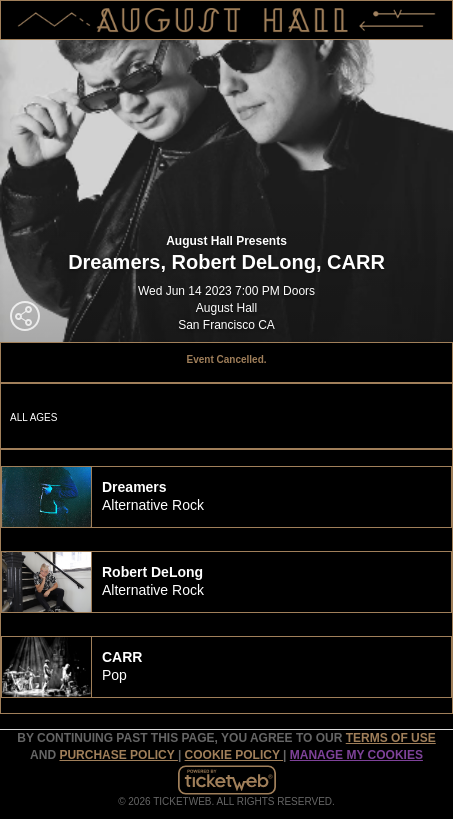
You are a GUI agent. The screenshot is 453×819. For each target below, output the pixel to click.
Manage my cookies (356, 755)
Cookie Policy (234, 755)
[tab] (226, 497)
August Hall (226, 308)
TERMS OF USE (391, 738)
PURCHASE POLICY (118, 755)
